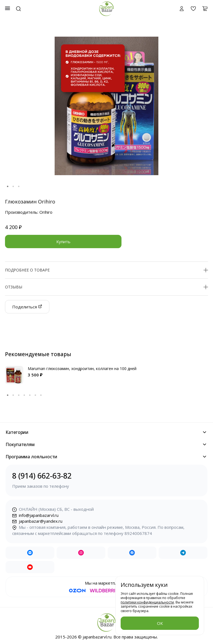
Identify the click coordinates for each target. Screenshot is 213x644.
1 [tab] (8, 187)
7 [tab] (41, 395)
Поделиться (27, 307)
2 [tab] (13, 187)
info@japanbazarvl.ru (35, 515)
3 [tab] (19, 187)
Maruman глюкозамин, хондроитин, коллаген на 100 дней (82, 368)
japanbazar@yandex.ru (37, 521)
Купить (63, 241)
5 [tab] (30, 395)
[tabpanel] (106, 106)
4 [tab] (24, 395)
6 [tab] (35, 395)
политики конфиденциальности (147, 602)
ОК (160, 623)
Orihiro (46, 212)
